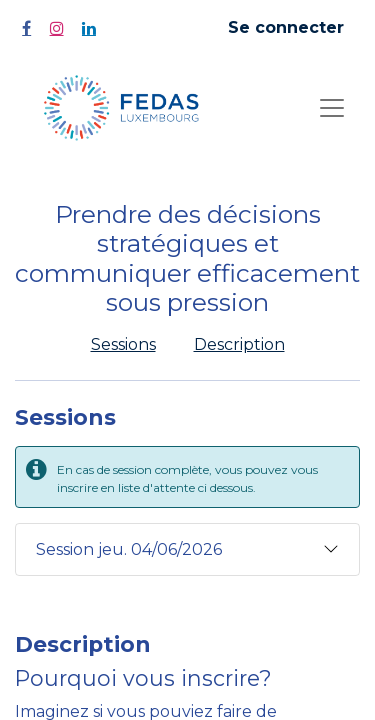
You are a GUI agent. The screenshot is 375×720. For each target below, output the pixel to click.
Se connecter (286, 27)
